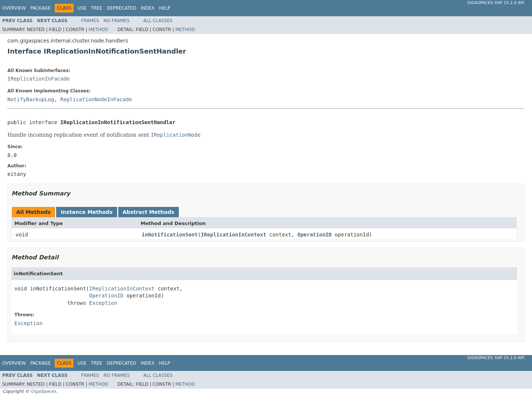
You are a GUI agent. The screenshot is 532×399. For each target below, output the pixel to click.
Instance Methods (86, 212)
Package (40, 8)
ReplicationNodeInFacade (96, 99)
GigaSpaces (43, 391)
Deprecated (122, 8)
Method (98, 30)
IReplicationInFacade (39, 79)
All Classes (158, 21)
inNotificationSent (170, 235)
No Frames (117, 21)
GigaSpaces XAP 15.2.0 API (496, 3)
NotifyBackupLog (31, 99)
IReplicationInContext (234, 235)
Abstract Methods (149, 212)
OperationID (315, 235)
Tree (97, 8)
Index (148, 8)
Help (165, 8)
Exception (103, 303)
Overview (14, 8)
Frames (90, 21)
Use (82, 8)
